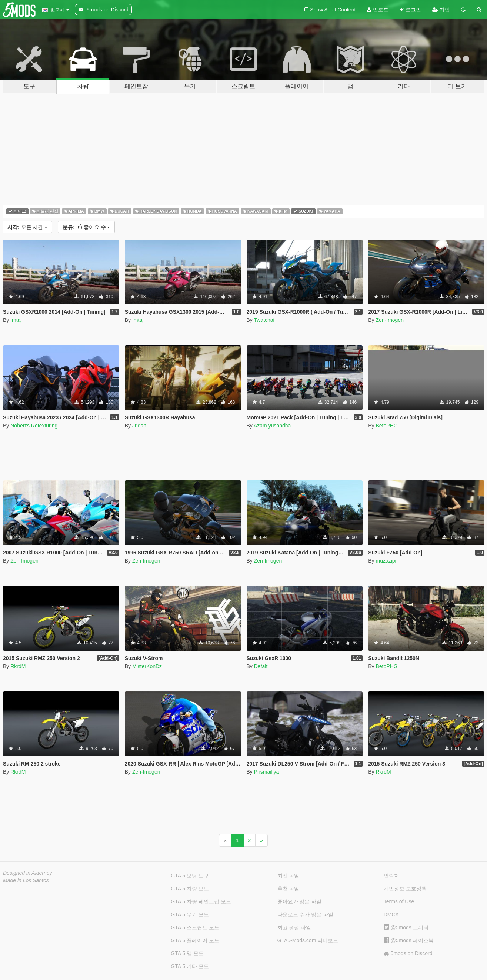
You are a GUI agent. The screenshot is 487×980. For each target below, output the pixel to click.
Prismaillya (267, 772)
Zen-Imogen (389, 320)
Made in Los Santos (26, 880)
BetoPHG (386, 426)
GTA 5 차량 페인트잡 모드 (201, 901)
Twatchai (264, 320)
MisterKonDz (147, 666)
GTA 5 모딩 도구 (190, 876)
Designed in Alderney (28, 873)
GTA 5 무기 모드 (190, 914)
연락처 (391, 876)
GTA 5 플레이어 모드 (195, 940)
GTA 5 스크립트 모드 (195, 927)
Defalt (261, 666)
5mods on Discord (408, 954)
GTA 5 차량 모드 (190, 889)
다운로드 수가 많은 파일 (306, 914)
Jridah (139, 426)
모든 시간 (27, 227)
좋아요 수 (86, 227)
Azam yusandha (272, 426)
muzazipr (386, 561)
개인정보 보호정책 (405, 889)
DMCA (391, 914)
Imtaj (16, 320)
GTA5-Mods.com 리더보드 (308, 940)
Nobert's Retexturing (34, 426)
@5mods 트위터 (406, 927)
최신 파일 (288, 876)
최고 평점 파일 (294, 927)
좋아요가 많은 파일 (300, 901)
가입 (441, 10)
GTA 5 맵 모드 (187, 953)
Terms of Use (399, 901)
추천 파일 (288, 889)
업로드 (378, 10)
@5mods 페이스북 (409, 940)
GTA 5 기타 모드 (190, 966)
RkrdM (18, 666)
